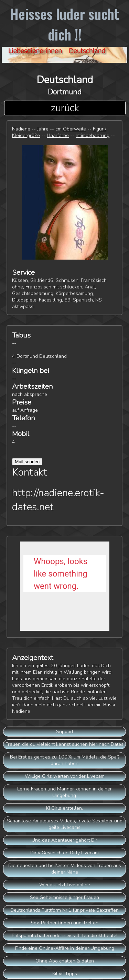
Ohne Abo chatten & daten (65, 961)
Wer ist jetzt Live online (65, 885)
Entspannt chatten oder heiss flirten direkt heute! (64, 936)
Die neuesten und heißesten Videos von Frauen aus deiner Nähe (65, 869)
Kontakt (30, 472)
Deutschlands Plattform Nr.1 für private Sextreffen (64, 910)
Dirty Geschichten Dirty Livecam (64, 853)
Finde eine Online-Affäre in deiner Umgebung (65, 948)
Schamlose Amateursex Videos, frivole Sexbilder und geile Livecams (65, 824)
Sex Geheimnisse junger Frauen (64, 897)
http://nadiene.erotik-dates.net (58, 500)
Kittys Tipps (65, 974)
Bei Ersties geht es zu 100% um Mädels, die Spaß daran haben (65, 760)
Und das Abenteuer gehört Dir (64, 840)
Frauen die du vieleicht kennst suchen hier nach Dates (64, 744)
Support (65, 732)
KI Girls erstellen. (64, 808)
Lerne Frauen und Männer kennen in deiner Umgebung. (64, 792)
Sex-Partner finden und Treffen (64, 923)
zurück (65, 108)
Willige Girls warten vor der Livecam (65, 776)
